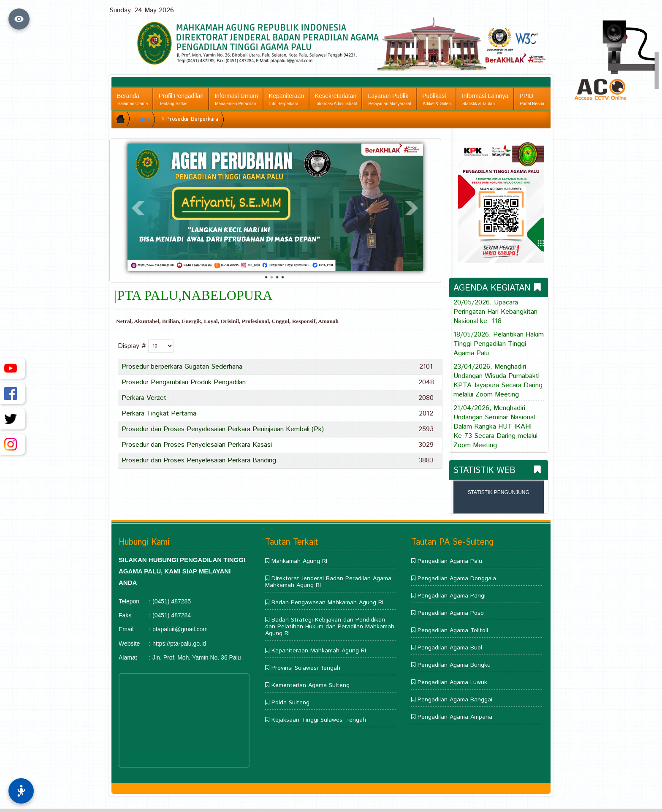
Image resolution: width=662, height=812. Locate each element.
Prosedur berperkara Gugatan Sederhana (182, 367)
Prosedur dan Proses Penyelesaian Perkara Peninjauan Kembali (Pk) (223, 429)
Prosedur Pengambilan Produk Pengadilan (184, 382)
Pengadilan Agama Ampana (455, 717)
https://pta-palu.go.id (179, 644)
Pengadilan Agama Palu (450, 561)
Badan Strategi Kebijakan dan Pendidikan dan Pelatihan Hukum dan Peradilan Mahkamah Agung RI (330, 627)
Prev (138, 208)
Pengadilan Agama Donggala (457, 578)
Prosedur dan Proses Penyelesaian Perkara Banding (199, 460)
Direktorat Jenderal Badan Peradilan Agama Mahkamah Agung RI (328, 582)
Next (412, 208)
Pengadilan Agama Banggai (455, 700)
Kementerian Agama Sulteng (311, 685)
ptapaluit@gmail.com (180, 629)
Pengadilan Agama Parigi (452, 596)
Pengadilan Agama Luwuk (452, 682)
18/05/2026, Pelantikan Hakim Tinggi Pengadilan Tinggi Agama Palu (499, 344)
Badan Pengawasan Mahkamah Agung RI (327, 603)
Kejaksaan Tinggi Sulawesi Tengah (319, 720)
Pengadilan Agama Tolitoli (453, 630)
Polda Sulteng (290, 703)
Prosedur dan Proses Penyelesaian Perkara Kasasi (197, 445)
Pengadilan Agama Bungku (454, 665)
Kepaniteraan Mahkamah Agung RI (319, 651)
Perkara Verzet (144, 398)
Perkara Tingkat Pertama (159, 414)
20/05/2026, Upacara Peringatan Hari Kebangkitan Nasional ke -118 (495, 312)
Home (142, 119)
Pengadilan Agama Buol (450, 648)
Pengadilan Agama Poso (451, 613)
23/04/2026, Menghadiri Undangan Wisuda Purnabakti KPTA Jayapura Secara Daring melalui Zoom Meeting (498, 381)
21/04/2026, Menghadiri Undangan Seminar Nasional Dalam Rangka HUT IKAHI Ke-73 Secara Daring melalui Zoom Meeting (495, 427)
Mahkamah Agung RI (299, 561)
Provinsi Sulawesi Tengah (306, 668)
